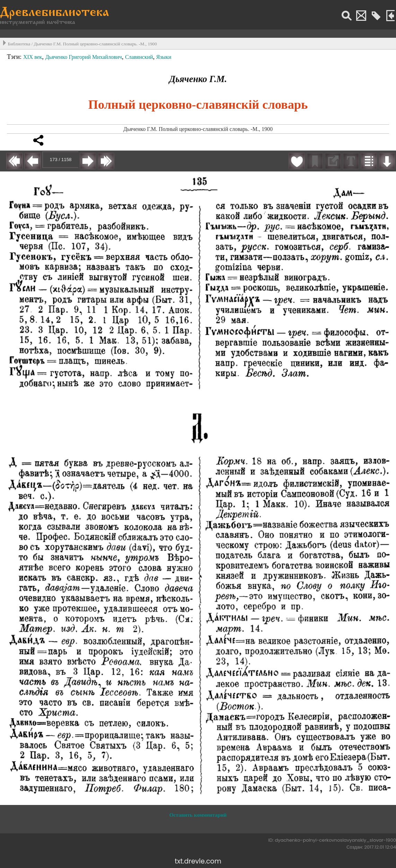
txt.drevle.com (198, 861)
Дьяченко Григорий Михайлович (84, 57)
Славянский (139, 57)
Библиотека (19, 44)
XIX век (33, 57)
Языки (164, 57)
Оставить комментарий (198, 815)
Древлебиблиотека (55, 13)
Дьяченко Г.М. (198, 79)
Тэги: (15, 57)
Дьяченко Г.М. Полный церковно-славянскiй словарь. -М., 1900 (95, 44)
